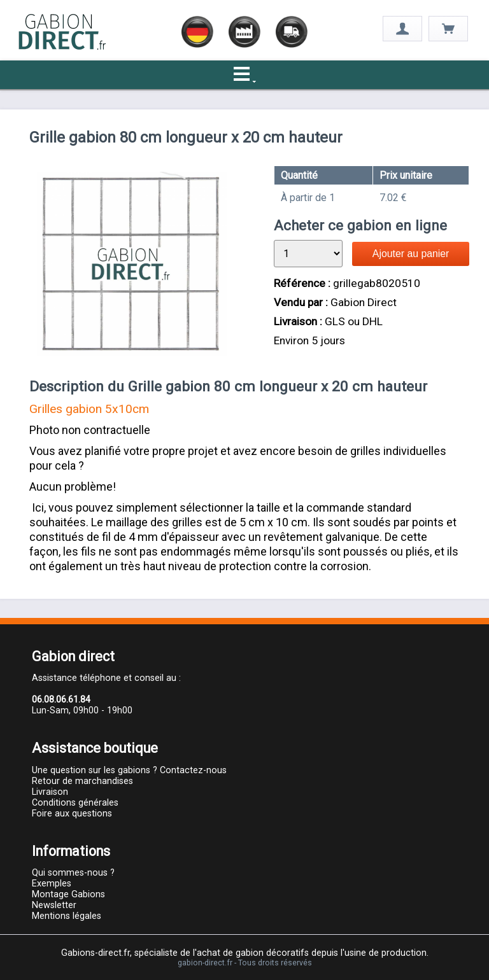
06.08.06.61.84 (61, 700)
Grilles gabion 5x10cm (89, 409)
